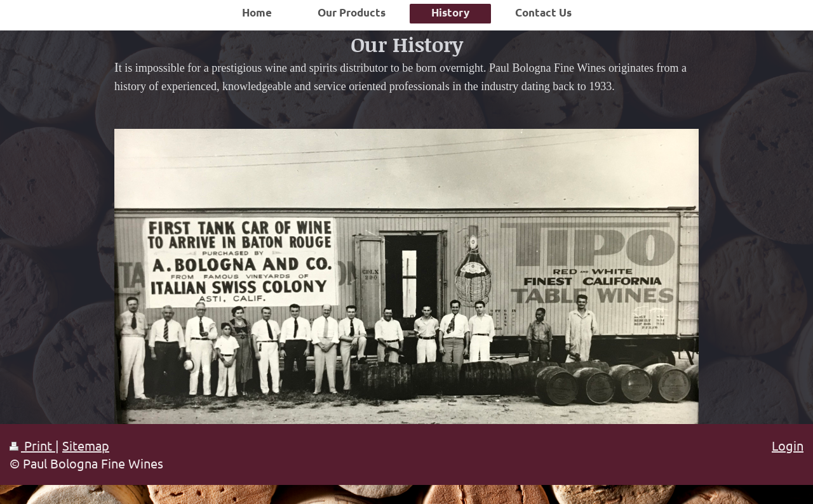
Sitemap (86, 445)
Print (32, 445)
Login (788, 445)
